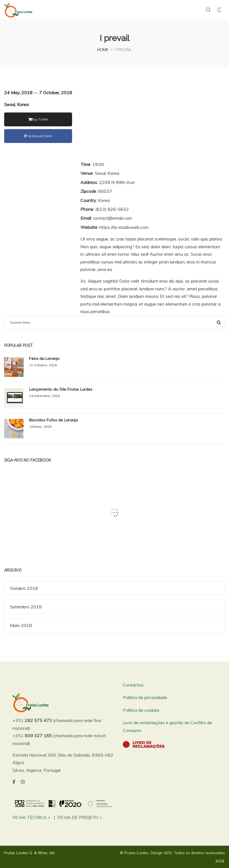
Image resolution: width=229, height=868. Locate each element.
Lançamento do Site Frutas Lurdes (61, 389)
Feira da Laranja (44, 359)
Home (103, 50)
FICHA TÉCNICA (30, 817)
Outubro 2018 (24, 588)
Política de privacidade (145, 697)
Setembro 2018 (26, 607)
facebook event (38, 136)
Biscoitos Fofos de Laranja (54, 420)
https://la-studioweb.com (124, 227)
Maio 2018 (21, 625)
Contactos (133, 685)
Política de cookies (141, 710)
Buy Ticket (38, 119)
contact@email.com (112, 218)
